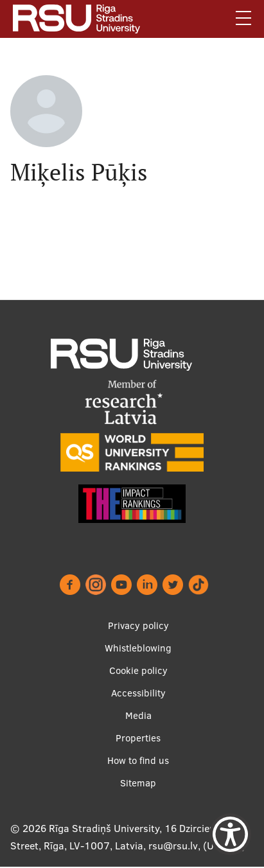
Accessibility (138, 693)
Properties (138, 738)
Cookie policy (138, 670)
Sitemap (138, 783)
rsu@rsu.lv (173, 846)
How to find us (138, 760)
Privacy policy (138, 625)
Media (138, 715)
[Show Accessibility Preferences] (230, 834)
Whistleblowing (138, 648)
